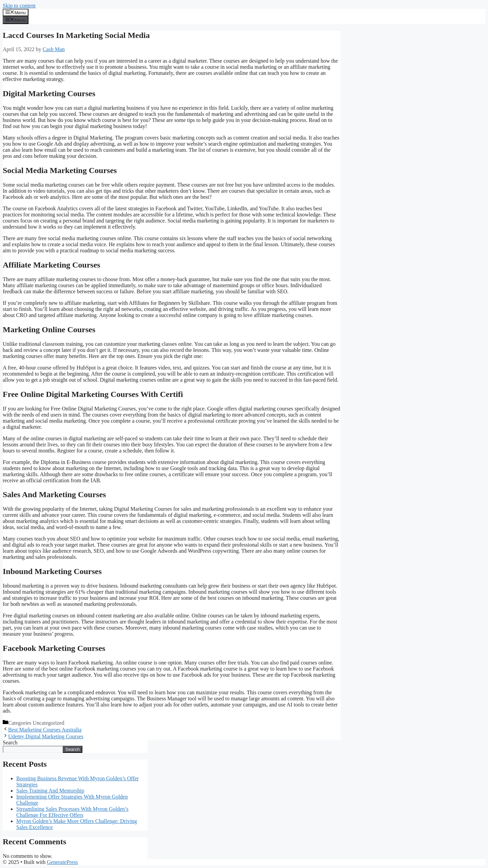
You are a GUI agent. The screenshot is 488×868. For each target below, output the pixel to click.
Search (10, 743)
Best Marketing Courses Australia (45, 730)
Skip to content (19, 6)
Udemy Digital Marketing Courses (46, 736)
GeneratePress (62, 862)
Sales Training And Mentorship (50, 791)
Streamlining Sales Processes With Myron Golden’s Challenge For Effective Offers (72, 812)
